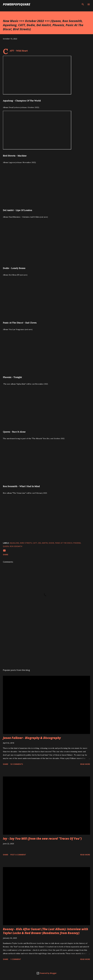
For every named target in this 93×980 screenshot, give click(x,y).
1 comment (16, 959)
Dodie (51, 543)
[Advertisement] (46, 644)
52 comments (17, 764)
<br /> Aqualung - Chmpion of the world (37, 75)
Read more (85, 764)
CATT (35, 543)
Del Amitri (43, 543)
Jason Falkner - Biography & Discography (32, 738)
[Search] (83, 4)
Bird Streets (26, 543)
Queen (6, 546)
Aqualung (14, 543)
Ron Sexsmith (16, 546)
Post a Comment (18, 855)
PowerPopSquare (17, 4)
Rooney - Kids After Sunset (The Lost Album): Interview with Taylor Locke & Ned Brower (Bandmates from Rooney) (45, 931)
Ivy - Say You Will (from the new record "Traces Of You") (42, 839)
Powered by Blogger (46, 973)
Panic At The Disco (64, 543)
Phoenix (77, 543)
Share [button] (6, 555)
